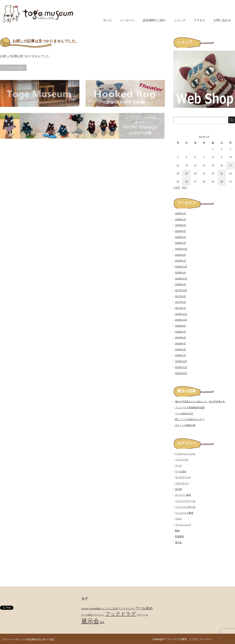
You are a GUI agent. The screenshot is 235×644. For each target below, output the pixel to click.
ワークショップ (183, 525)
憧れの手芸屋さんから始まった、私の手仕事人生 (200, 401)
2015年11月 (181, 367)
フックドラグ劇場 (184, 513)
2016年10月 (181, 320)
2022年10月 (181, 249)
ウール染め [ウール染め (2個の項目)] (144, 608)
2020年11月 (181, 267)
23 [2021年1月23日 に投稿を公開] (222, 173)
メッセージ (127, 20)
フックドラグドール (185, 501)
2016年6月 (180, 332)
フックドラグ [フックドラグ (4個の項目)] (121, 614)
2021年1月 (180, 261)
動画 (177, 531)
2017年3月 (180, 302)
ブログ (178, 519)
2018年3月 (180, 284)
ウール (178, 465)
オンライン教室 (183, 495)
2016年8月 (180, 326)
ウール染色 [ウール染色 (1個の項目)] (87, 615)
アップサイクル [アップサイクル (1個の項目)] (126, 609)
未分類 (178, 489)
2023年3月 (180, 237)
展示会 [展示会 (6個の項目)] (90, 621)
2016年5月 (180, 338)
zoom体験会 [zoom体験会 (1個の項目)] (95, 609)
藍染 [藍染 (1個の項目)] (102, 622)
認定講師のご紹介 (154, 20)
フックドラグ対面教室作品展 (190, 407)
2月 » (184, 187)
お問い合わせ (222, 20)
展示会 (178, 542)
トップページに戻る (13, 68)
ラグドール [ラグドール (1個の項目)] (142, 615)
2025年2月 (180, 213)
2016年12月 (181, 314)
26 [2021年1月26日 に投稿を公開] (187, 182)
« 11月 (176, 187)
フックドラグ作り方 (185, 507)
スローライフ (182, 483)
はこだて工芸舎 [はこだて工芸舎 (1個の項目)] (110, 609)
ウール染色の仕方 (184, 413)
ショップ (180, 20)
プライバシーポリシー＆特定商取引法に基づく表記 (28, 639)
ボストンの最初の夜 (185, 425)
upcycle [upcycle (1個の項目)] (85, 609)
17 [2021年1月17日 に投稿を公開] (230, 165)
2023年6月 (180, 231)
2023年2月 (180, 243)
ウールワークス (183, 477)
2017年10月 (181, 290)
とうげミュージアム (185, 454)
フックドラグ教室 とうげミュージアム (190, 639)
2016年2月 (180, 350)
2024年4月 (180, 225)
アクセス (200, 20)
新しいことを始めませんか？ (190, 419)
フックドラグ (182, 459)
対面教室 (180, 536)
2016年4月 (180, 344)
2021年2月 (180, 255)
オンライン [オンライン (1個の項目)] (99, 615)
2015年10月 (181, 373)
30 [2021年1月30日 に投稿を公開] (222, 182)
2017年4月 (180, 296)
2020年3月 (180, 273)
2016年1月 (180, 355)
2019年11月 (181, 279)
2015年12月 (181, 361)
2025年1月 (180, 219)
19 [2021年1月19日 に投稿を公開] (187, 173)
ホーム (107, 20)
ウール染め (181, 471)
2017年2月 (180, 308)
